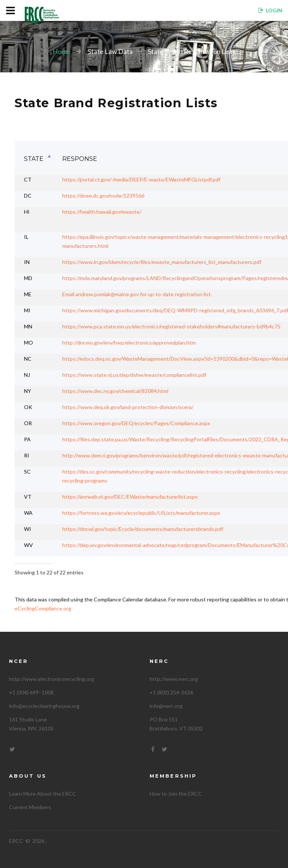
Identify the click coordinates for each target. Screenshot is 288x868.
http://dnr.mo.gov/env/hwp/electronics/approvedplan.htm (129, 343)
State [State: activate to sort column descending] (34, 159)
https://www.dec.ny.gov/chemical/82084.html (115, 391)
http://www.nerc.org (174, 679)
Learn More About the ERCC (43, 794)
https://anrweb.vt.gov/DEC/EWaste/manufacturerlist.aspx (130, 497)
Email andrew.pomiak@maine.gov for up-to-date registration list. (137, 294)
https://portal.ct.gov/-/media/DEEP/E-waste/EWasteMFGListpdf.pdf (141, 179)
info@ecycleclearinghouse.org (44, 706)
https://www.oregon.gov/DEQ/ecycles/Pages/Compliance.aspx (136, 423)
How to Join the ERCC (176, 794)
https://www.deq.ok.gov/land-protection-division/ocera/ (128, 407)
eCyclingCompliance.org (43, 608)
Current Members (30, 807)
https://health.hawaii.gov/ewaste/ (102, 212)
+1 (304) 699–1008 (31, 692)
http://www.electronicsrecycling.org (52, 679)
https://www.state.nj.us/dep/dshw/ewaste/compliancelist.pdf (134, 375)
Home (61, 51)
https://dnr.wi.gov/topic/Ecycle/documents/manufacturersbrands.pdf (143, 529)
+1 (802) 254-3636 (171, 692)
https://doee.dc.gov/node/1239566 (103, 196)
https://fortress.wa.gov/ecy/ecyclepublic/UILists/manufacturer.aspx (141, 513)
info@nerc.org (166, 706)
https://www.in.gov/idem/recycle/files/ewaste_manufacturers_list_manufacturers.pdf (162, 262)
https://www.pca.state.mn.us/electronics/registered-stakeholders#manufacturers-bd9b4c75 (171, 326)
